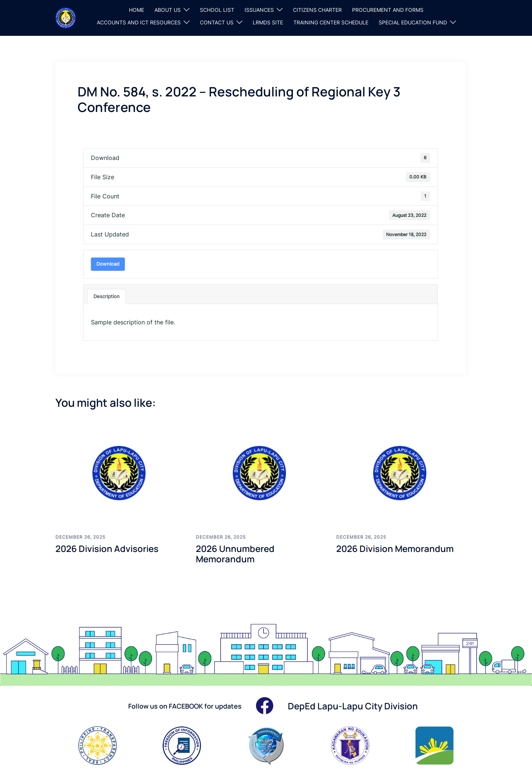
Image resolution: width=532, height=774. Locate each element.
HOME (137, 10)
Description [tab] (107, 296)
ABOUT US (168, 10)
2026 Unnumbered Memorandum (235, 554)
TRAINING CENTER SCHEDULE (331, 22)
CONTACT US (217, 22)
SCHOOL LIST (217, 10)
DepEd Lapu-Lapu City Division (353, 706)
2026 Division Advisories (107, 548)
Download (108, 264)
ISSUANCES (259, 10)
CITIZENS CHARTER (317, 10)
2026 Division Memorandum (395, 548)
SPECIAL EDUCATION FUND (413, 22)
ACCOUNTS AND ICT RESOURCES (139, 22)
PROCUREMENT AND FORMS (388, 10)
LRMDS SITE (268, 22)
